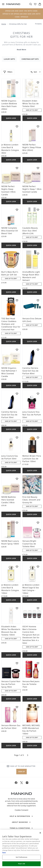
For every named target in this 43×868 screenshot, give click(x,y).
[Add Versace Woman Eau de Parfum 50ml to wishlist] (17, 707)
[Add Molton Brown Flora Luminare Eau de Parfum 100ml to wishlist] (38, 438)
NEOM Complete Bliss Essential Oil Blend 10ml (10, 231)
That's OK (21, 864)
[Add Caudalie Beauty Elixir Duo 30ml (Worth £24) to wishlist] (38, 210)
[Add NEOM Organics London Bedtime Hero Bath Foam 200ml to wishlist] (17, 82)
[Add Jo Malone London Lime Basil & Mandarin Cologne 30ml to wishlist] (17, 126)
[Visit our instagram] (27, 783)
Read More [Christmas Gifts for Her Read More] (21, 50)
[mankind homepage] (13, 4)
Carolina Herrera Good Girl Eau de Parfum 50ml (9, 415)
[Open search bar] (31, 4)
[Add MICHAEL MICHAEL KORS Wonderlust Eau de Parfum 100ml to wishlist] (38, 707)
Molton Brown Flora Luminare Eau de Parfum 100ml (32, 459)
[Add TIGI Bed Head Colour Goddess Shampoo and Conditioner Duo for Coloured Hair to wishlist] (17, 300)
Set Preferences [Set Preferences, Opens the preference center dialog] (21, 857)
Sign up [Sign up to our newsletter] (21, 771)
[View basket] (40, 4)
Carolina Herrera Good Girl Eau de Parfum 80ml (30, 371)
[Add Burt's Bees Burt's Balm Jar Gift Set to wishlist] (17, 254)
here (4, 852)
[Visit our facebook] (16, 783)
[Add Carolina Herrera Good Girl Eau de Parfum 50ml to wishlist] (17, 394)
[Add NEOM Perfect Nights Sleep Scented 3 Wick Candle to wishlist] (17, 168)
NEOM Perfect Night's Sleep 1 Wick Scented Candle (32, 189)
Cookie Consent (21, 810)
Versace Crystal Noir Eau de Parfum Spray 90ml (11, 684)
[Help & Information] (21, 816)
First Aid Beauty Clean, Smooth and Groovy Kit (31, 500)
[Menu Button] (3, 4)
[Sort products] (36, 72)
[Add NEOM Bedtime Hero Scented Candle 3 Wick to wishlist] (17, 479)
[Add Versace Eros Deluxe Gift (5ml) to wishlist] (38, 300)
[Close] (40, 833)
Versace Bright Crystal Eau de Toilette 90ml (29, 544)
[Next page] (28, 755)
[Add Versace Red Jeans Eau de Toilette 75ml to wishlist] (38, 663)
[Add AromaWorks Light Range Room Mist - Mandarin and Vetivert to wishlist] (38, 254)
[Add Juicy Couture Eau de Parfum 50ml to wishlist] (17, 438)
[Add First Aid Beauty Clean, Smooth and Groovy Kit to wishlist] (38, 479)
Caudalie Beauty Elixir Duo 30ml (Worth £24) (30, 231)
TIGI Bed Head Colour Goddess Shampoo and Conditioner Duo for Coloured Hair (11, 324)
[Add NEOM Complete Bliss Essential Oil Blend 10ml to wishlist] (17, 210)
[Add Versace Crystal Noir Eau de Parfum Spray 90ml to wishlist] (17, 663)
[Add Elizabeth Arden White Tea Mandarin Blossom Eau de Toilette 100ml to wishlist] (17, 608)
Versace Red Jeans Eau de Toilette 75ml (31, 684)
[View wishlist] (35, 4)
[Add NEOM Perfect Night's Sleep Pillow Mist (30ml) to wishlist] (38, 126)
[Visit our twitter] (22, 783)
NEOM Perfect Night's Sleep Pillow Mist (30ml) (32, 147)
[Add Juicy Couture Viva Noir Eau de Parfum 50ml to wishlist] (38, 394)
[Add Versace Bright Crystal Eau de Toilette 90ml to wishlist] (38, 523)
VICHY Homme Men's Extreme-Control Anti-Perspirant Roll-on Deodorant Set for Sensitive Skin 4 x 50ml (31, 635)
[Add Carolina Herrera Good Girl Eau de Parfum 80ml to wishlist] (38, 350)
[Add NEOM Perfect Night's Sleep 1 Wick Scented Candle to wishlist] (38, 168)
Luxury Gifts (9, 59)
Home (4, 24)
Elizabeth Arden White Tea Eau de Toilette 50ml (31, 104)
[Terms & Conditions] (22, 828)
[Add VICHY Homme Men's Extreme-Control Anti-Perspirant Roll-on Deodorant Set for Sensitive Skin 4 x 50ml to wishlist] (38, 608)
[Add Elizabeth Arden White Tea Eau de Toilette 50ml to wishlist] (38, 82)
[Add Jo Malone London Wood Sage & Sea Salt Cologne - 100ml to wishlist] (38, 567)
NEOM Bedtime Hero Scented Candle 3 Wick (9, 500)
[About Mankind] (21, 822)
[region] (21, 849)
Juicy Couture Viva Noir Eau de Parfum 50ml (32, 415)
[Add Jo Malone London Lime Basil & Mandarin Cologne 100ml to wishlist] (17, 567)
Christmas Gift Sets (30, 59)
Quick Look (11, 118)
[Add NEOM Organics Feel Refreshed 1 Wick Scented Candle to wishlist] (17, 350)
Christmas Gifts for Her (21, 35)
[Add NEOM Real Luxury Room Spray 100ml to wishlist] (17, 523)
